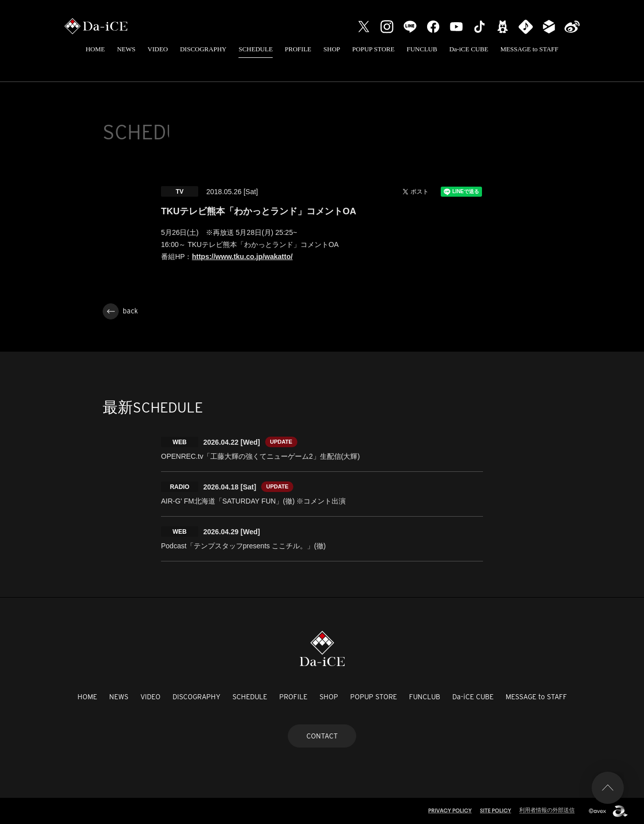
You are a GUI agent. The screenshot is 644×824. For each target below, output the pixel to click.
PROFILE (298, 49)
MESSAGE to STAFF (530, 49)
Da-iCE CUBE (469, 49)
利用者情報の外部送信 (547, 810)
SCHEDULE (256, 49)
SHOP (332, 49)
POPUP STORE (373, 49)
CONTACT (322, 736)
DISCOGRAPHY (203, 49)
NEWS (126, 49)
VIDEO (157, 49)
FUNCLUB (422, 49)
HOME (95, 49)
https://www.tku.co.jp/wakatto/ (242, 257)
